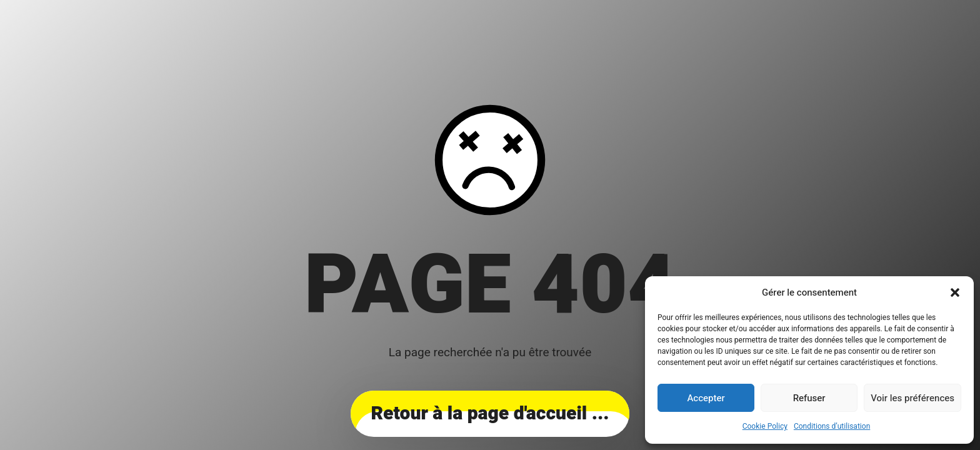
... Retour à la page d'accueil (490, 414)
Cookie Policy (765, 426)
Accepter (706, 398)
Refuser (809, 398)
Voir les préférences (912, 398)
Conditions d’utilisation (832, 426)
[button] (955, 292)
